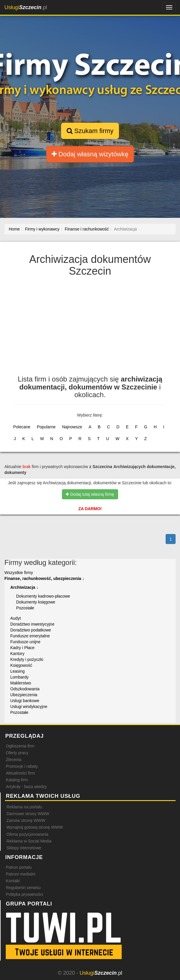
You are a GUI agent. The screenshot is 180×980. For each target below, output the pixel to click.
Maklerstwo (21, 683)
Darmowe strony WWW (28, 814)
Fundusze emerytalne (30, 636)
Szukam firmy (90, 131)
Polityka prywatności (25, 894)
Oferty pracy (17, 753)
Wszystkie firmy (19, 573)
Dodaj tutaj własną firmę (90, 494)
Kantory (17, 654)
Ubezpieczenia (24, 695)
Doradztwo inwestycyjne (32, 624)
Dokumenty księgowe (36, 602)
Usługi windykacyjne (29, 707)
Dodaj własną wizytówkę (90, 154)
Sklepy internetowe (24, 848)
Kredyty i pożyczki (27, 659)
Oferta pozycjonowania (27, 834)
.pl (26, 7)
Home (14, 229)
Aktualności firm (20, 773)
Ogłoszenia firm (20, 746)
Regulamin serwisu (23, 888)
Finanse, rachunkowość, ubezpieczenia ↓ (44, 578)
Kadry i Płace (22, 648)
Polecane (22, 427)
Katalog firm (17, 780)
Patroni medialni (21, 874)
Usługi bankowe (25, 701)
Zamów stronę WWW (26, 820)
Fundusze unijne (25, 642)
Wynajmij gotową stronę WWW (35, 827)
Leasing (17, 671)
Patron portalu (19, 867)
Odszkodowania (25, 689)
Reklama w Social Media (29, 841)
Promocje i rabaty (22, 766)
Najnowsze (72, 427)
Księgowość (21, 665)
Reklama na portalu (24, 807)
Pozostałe (25, 608)
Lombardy (19, 677)
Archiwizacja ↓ (24, 587)
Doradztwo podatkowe (31, 630)
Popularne (46, 427)
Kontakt (13, 881)
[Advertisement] (90, 328)
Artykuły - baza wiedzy (26, 787)
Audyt (16, 618)
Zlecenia (14, 760)
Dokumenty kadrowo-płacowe (43, 596)
